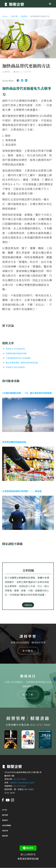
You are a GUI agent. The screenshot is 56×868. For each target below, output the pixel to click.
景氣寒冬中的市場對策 (15, 367)
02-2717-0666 (20, 779)
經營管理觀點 (7, 825)
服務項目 (5, 820)
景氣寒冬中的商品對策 (15, 349)
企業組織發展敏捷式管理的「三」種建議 (22, 491)
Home (5, 810)
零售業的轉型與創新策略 (16, 353)
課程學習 (5, 831)
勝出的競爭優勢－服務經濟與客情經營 (22, 363)
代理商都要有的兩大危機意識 (18, 358)
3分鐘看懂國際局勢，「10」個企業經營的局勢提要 (27, 393)
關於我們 (5, 815)
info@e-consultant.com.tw (22, 782)
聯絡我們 (5, 836)
